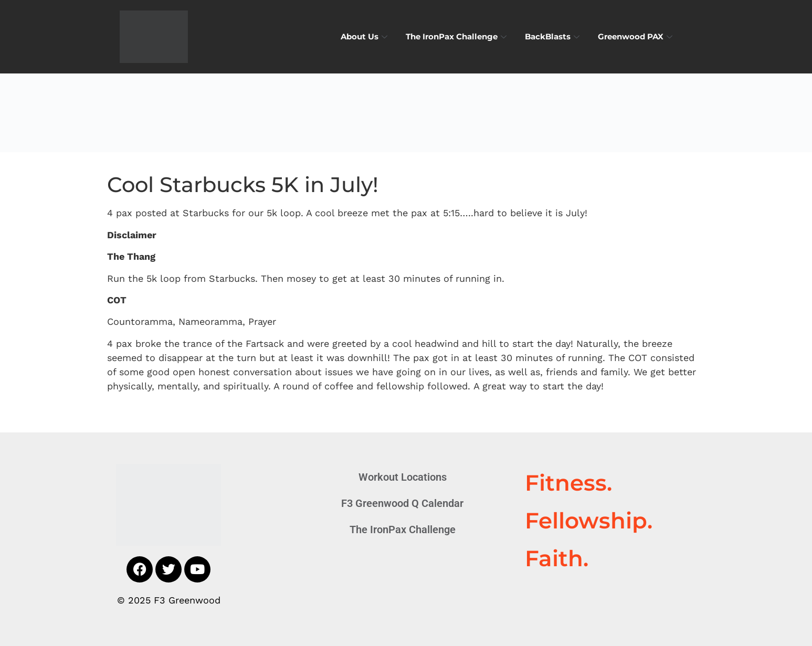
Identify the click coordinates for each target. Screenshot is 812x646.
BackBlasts (553, 36)
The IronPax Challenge (457, 36)
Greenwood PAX (636, 36)
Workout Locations (403, 477)
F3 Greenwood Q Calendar (402, 503)
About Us (365, 36)
